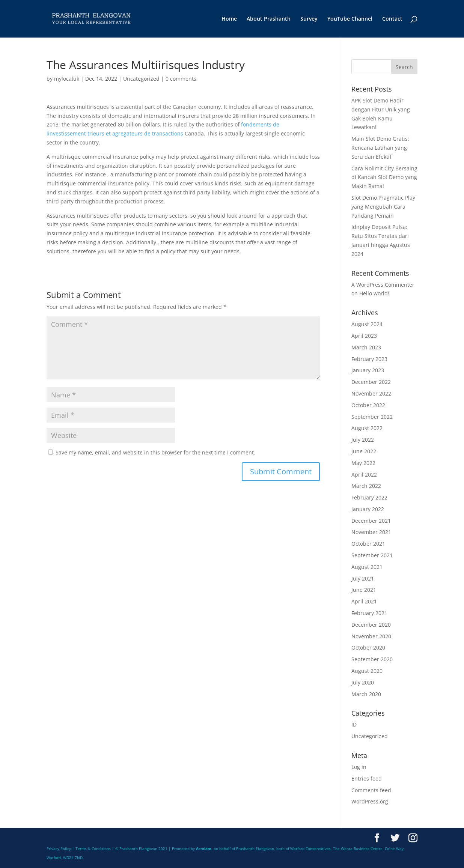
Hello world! (374, 293)
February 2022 (369, 497)
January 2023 (368, 370)
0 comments (181, 79)
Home (229, 19)
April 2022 (364, 475)
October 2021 (368, 544)
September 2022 (372, 417)
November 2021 (371, 532)
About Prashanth (269, 19)
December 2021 (371, 521)
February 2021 (369, 613)
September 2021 (372, 555)
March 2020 (366, 694)
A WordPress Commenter (383, 285)
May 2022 (363, 463)
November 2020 (371, 636)
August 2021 (367, 567)
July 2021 (363, 578)
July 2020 (363, 682)
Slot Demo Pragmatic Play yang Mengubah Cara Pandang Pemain (383, 207)
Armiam (204, 848)
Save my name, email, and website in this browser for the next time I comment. (155, 452)
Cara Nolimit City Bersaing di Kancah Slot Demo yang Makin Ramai (384, 177)
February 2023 (369, 359)
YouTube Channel (350, 19)
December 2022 (371, 382)
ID (354, 724)
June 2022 (364, 451)
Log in (359, 767)
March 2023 (366, 347)
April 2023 (364, 336)
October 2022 (368, 405)
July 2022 (363, 440)
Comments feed (371, 790)
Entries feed (367, 778)
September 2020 (372, 659)
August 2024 (367, 324)
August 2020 (367, 671)
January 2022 (368, 509)
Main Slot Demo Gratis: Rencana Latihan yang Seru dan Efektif (380, 148)
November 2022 (371, 393)
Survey (309, 19)
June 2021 (364, 590)
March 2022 (366, 486)
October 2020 (368, 648)
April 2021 (364, 601)
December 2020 (371, 625)
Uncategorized (141, 79)
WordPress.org (370, 801)
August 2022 (367, 428)
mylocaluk (67, 79)
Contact (392, 19)
